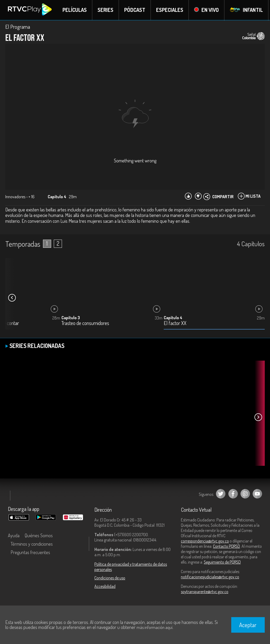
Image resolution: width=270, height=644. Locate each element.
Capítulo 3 (71, 318)
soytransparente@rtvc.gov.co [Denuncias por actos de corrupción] (205, 592)
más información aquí (155, 627)
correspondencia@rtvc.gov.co (205, 541)
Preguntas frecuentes (30, 553)
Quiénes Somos (39, 536)
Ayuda (14, 536)
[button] (12, 298)
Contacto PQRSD (226, 546)
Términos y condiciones (32, 544)
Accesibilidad (105, 587)
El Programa (18, 27)
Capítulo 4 (173, 318)
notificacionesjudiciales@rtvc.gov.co (210, 577)
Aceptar (248, 625)
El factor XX (175, 324)
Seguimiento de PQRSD (222, 562)
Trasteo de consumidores (85, 324)
